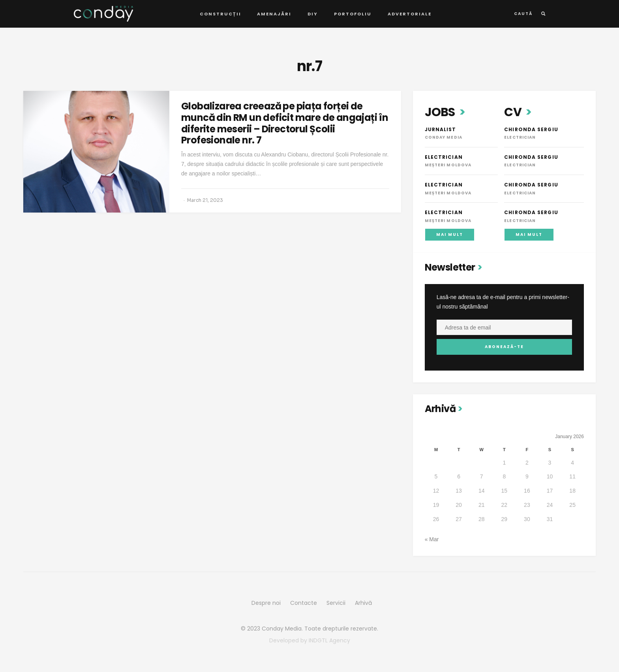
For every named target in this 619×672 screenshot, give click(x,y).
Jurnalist (441, 129)
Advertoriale (410, 14)
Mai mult (450, 234)
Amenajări (274, 14)
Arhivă (363, 603)
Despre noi (266, 603)
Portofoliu (353, 14)
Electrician (444, 157)
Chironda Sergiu (531, 129)
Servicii (336, 603)
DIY (313, 14)
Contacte (304, 603)
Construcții (220, 14)
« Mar (432, 539)
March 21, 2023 (205, 200)
